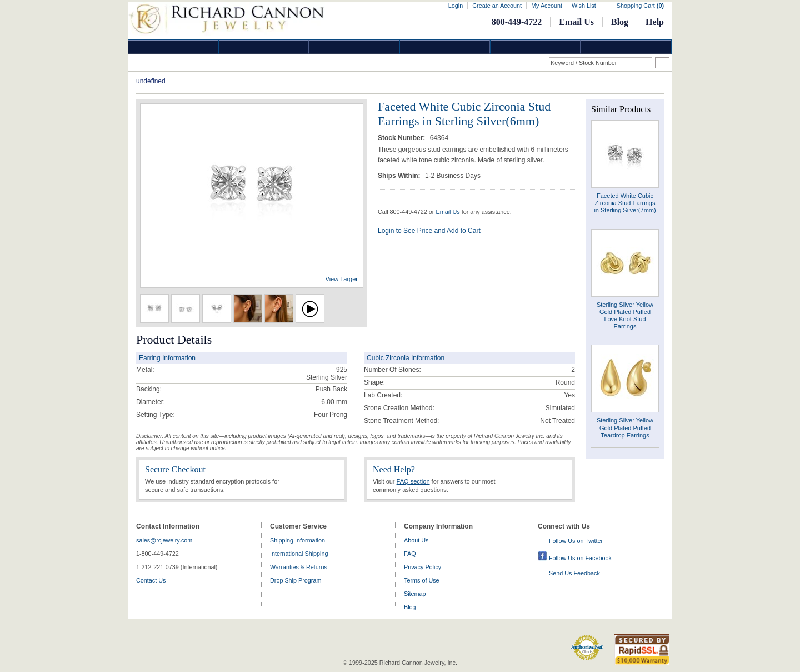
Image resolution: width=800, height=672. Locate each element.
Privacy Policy (422, 567)
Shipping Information (297, 540)
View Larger (342, 279)
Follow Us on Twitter (576, 541)
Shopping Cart (640, 6)
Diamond (173, 47)
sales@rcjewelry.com (164, 540)
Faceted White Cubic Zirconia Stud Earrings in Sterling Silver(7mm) (625, 203)
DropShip (626, 47)
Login (456, 6)
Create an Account (497, 6)
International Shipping (299, 554)
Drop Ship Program (296, 580)
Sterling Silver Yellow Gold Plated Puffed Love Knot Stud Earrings (625, 316)
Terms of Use (422, 580)
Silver (354, 47)
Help (655, 22)
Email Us (576, 22)
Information (536, 47)
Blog (620, 22)
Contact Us (151, 580)
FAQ (410, 554)
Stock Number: (402, 138)
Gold (264, 47)
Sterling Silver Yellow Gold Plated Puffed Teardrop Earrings (625, 427)
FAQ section (413, 481)
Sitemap (415, 594)
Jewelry (445, 47)
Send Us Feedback (574, 573)
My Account (547, 6)
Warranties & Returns (299, 567)
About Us (416, 540)
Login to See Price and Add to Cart (429, 231)
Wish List (584, 6)
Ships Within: (400, 176)
